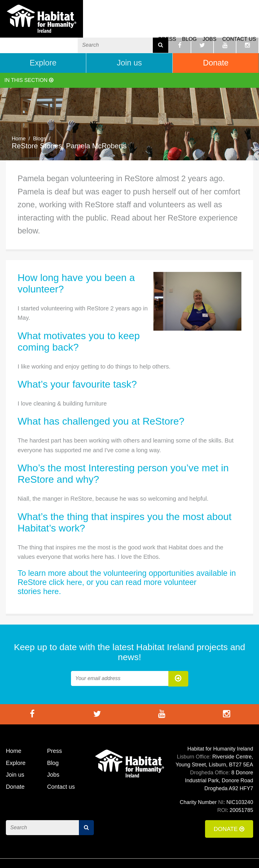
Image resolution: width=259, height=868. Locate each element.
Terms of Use (159, 854)
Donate (216, 45)
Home (19, 121)
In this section (29, 62)
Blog (189, 27)
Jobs (210, 27)
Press (167, 27)
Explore (43, 45)
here (74, 564)
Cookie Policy (196, 854)
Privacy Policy (235, 854)
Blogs (40, 121)
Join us (129, 45)
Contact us (239, 27)
